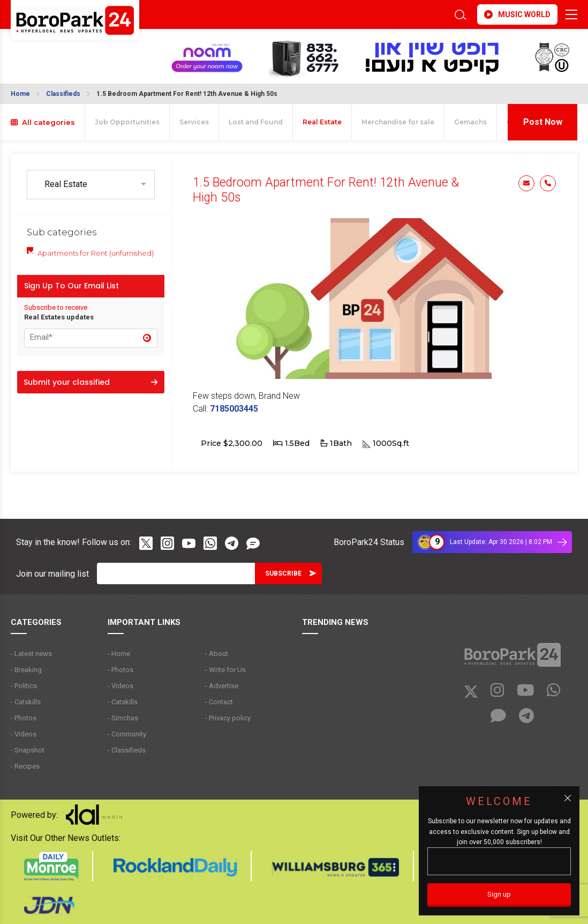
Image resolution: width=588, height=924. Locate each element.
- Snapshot (28, 750)
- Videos (24, 734)
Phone (548, 183)
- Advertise (222, 686)
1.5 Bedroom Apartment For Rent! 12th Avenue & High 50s (187, 94)
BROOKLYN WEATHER (51, 50)
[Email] (176, 573)
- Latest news (31, 654)
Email (526, 183)
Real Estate (322, 122)
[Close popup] (568, 798)
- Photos (24, 718)
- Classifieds (127, 750)
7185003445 (234, 409)
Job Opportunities (127, 122)
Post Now (543, 122)
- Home (119, 654)
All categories (43, 122)
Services (194, 122)
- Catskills (26, 702)
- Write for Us (225, 670)
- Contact (219, 702)
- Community (127, 734)
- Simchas (123, 718)
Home (20, 94)
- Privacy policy (228, 718)
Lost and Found (256, 122)
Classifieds (63, 94)
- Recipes (25, 766)
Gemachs (470, 122)
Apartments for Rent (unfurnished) (96, 253)
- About (217, 654)
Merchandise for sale (398, 122)
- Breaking (26, 670)
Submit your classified (91, 382)
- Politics (24, 686)
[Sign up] (499, 895)
